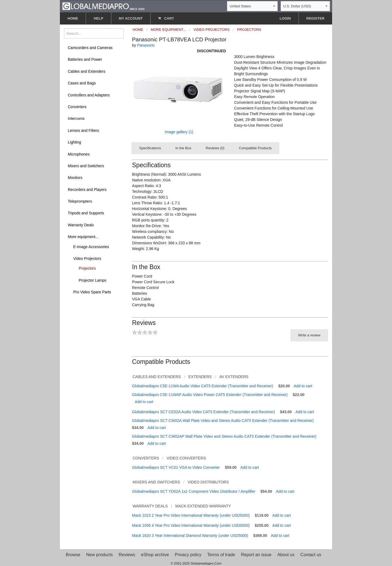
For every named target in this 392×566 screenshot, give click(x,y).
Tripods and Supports (86, 213)
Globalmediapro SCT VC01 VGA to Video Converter (176, 467)
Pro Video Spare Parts (92, 292)
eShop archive (155, 555)
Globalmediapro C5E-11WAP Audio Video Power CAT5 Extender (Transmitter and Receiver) (210, 395)
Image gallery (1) (179, 132)
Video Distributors (208, 482)
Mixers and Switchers (86, 166)
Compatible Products (255, 148)
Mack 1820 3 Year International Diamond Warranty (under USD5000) (190, 535)
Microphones (79, 154)
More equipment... (83, 237)
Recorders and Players (87, 190)
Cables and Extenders (87, 71)
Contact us (311, 555)
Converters (77, 107)
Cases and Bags (82, 83)
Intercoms (76, 118)
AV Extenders (234, 377)
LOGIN (285, 18)
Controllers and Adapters (89, 95)
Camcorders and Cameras (90, 48)
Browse (73, 555)
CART (166, 18)
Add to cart (303, 386)
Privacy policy (188, 555)
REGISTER (316, 18)
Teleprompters (80, 201)
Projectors (87, 268)
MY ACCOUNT (131, 18)
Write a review (309, 335)
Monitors (75, 178)
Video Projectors (87, 258)
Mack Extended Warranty (203, 506)
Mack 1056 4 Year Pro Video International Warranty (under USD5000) (191, 525)
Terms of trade (221, 555)
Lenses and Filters (83, 130)
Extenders (200, 377)
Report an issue (256, 555)
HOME (73, 18)
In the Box (183, 148)
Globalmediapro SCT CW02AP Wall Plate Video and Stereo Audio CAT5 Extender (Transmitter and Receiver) (224, 436)
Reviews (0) (215, 148)
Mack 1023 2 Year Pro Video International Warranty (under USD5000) (191, 515)
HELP (98, 18)
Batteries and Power (85, 59)
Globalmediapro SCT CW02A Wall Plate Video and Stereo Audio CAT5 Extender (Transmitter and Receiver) (223, 421)
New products (100, 555)
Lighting (74, 142)
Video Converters (186, 458)
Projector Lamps (93, 280)
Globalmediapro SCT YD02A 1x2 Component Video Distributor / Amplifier (194, 491)
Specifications (150, 148)
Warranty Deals (81, 225)
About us (286, 555)
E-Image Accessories (91, 247)
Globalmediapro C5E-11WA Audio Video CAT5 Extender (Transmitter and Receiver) (203, 386)
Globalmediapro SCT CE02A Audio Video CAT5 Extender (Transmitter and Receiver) (203, 412)
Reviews (127, 555)
